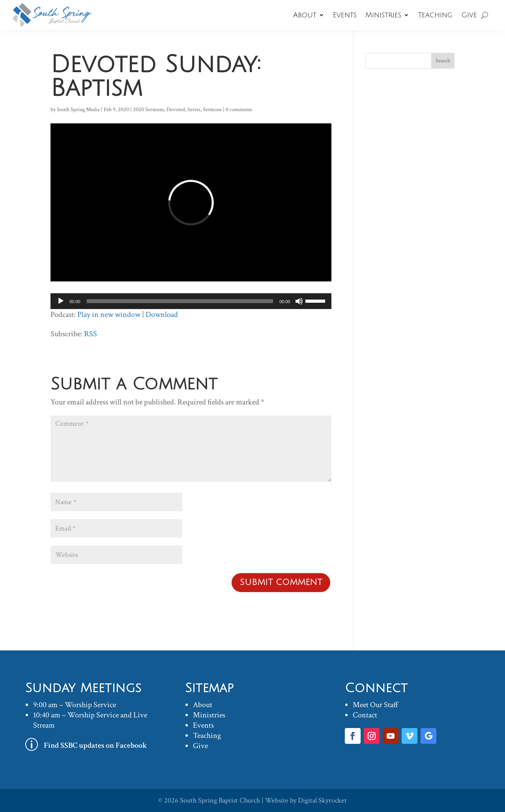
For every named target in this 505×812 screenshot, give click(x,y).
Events (345, 15)
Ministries (383, 15)
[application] (191, 301)
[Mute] (299, 301)
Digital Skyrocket (322, 800)
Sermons (212, 110)
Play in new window (109, 315)
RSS (91, 334)
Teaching (435, 15)
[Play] (61, 301)
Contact (365, 715)
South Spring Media (78, 110)
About (305, 15)
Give (469, 15)
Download (162, 315)
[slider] (180, 301)
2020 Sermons (149, 110)
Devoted (176, 110)
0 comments (239, 110)
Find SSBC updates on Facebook (95, 745)
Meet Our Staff (375, 705)
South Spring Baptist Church (220, 800)
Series (194, 110)
